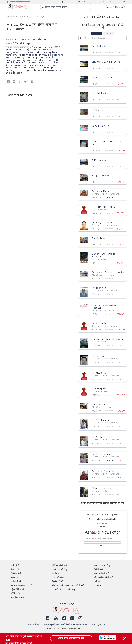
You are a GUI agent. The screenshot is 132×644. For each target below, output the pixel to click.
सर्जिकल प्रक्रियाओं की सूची (103, 577)
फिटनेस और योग (58, 581)
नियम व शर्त (15, 569)
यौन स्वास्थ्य (98, 585)
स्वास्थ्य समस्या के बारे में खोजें (54, 8)
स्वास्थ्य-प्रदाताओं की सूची (103, 565)
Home (11, 17)
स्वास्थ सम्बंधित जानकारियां (99, 2)
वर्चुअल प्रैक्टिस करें (17, 589)
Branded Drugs (24, 17)
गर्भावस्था (97, 581)
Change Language (117, 2)
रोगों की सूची (98, 569)
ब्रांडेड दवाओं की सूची (60, 565)
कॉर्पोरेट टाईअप (16, 593)
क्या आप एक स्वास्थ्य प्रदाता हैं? (22, 585)
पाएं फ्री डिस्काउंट (84, 2)
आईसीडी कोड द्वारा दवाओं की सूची (64, 589)
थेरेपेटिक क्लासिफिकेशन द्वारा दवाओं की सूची (68, 585)
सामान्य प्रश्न (15, 577)
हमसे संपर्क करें (16, 581)
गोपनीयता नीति (16, 573)
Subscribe (102, 546)
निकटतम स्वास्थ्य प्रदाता (69, 2)
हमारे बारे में (15, 565)
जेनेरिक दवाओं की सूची (60, 569)
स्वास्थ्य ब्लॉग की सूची (101, 573)
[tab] (97, 33)
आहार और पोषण (58, 577)
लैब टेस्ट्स (56, 573)
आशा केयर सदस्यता (18, 597)
